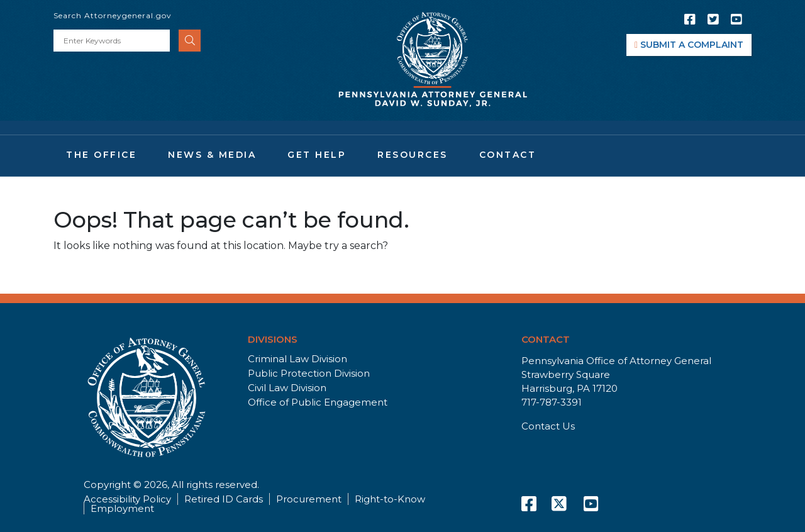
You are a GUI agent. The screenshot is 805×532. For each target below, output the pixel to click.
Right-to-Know (390, 499)
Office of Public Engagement (318, 402)
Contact (508, 155)
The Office (101, 155)
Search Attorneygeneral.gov (113, 15)
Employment (122, 508)
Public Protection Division (309, 373)
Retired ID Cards (224, 499)
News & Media (212, 155)
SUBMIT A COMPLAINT (689, 45)
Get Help (317, 155)
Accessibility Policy (127, 499)
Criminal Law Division (297, 359)
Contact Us (548, 426)
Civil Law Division (287, 388)
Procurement (309, 499)
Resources (413, 155)
